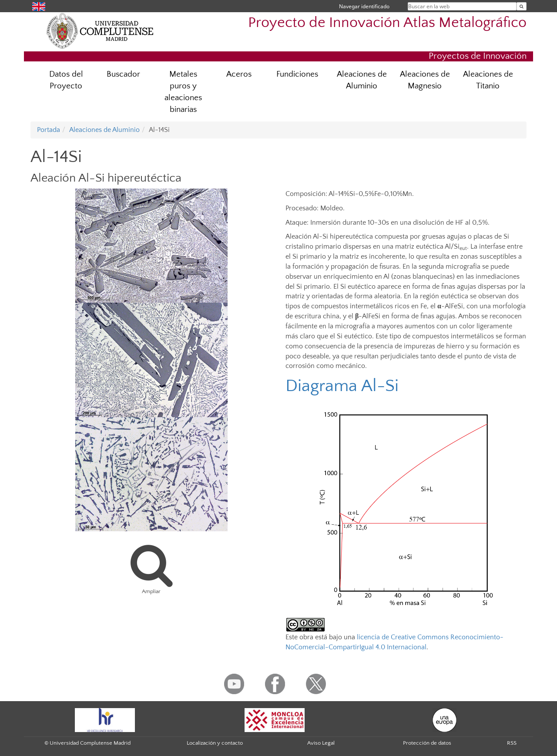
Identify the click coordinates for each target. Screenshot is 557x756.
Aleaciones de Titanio (488, 80)
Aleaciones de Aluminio (362, 80)
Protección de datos (427, 743)
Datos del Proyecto (66, 80)
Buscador (123, 74)
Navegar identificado (364, 6)
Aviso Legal (321, 743)
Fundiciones (297, 74)
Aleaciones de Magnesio (425, 80)
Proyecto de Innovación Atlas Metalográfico (387, 23)
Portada (49, 130)
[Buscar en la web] (522, 6)
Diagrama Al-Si (342, 386)
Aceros (239, 74)
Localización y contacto (215, 743)
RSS (512, 743)
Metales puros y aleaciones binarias (183, 92)
